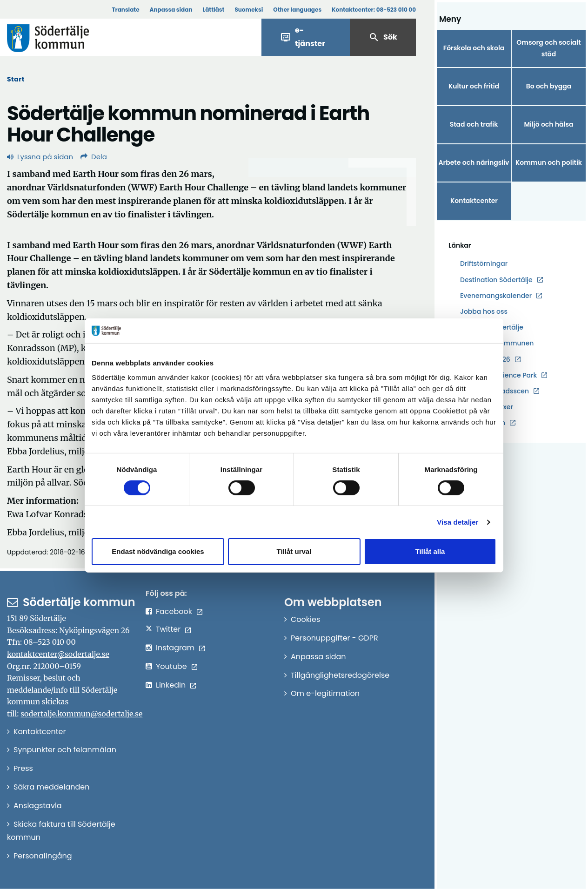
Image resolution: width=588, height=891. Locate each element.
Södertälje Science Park (498, 375)
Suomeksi (249, 10)
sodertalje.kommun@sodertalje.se (81, 714)
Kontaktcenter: (374, 10)
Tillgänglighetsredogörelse (340, 675)
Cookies (305, 619)
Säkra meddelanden (51, 787)
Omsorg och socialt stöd (548, 48)
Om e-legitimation (325, 693)
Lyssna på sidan (40, 157)
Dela (94, 157)
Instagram (175, 648)
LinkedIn (171, 685)
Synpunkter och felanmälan (65, 750)
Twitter (168, 629)
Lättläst (214, 10)
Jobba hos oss (484, 312)
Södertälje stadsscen (494, 391)
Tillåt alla (430, 551)
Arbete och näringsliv (474, 162)
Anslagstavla (38, 806)
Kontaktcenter (474, 201)
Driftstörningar (484, 263)
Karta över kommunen (497, 343)
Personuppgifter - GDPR (334, 638)
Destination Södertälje (496, 280)
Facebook (174, 611)
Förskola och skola (474, 48)
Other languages (297, 10)
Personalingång (43, 856)
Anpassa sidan (171, 10)
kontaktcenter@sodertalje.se (58, 654)
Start (16, 79)
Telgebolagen (483, 423)
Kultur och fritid (474, 86)
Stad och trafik (474, 124)
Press (23, 768)
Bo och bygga (549, 86)
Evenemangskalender (496, 296)
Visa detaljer (458, 522)
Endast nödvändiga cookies (158, 551)
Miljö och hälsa (548, 124)
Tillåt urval (294, 551)
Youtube (171, 666)
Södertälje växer (487, 407)
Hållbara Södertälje (492, 327)
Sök (383, 37)
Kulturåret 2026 (485, 359)
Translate (125, 10)
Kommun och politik (549, 162)
